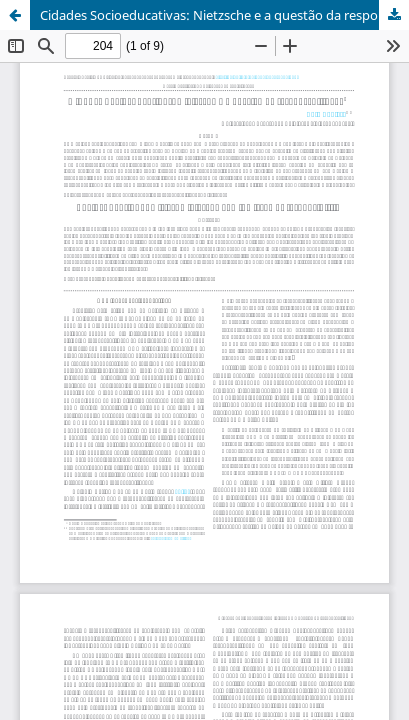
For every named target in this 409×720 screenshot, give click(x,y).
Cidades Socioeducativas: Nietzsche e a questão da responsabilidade (224, 15)
